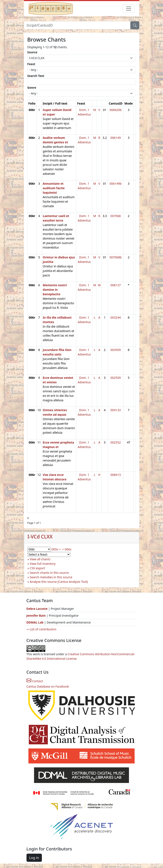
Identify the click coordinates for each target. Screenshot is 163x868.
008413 (116, 475)
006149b (116, 184)
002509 (116, 378)
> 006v (67, 549)
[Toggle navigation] (129, 9)
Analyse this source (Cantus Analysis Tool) (59, 582)
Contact (35, 681)
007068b (116, 257)
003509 (116, 350)
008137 (116, 285)
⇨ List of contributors (41, 629)
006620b (116, 110)
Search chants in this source (49, 573)
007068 (116, 216)
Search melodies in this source (51, 577)
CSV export (37, 568)
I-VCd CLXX (40, 537)
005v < (56, 549)
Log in (34, 858)
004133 (116, 410)
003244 (116, 317)
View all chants (40, 559)
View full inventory (43, 564)
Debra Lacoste (37, 609)
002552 (116, 442)
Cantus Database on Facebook (48, 686)
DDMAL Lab (35, 622)
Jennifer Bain (37, 615)
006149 (116, 138)
